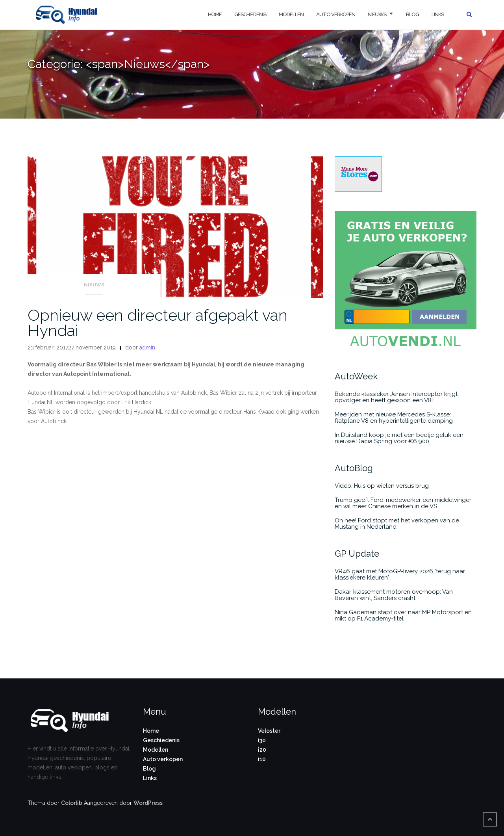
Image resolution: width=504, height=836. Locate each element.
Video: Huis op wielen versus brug (382, 486)
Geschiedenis (250, 14)
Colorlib (72, 803)
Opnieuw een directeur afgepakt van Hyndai (157, 323)
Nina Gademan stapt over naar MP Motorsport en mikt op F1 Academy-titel (403, 615)
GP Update (357, 554)
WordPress (148, 803)
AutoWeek (356, 376)
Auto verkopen (336, 14)
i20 (262, 750)
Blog (412, 14)
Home (215, 14)
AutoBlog (354, 468)
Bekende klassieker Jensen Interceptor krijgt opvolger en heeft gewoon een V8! (396, 397)
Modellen (291, 14)
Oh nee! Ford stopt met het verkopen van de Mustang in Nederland (397, 524)
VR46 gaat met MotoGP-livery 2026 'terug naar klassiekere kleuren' (400, 574)
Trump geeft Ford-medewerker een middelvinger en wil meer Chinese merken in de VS (403, 503)
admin (147, 347)
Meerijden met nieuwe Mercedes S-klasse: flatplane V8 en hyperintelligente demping (394, 418)
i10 (262, 759)
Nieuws (377, 14)
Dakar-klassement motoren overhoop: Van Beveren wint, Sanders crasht (394, 595)
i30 (262, 740)
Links (438, 14)
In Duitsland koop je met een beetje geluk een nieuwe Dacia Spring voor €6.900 (399, 438)
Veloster (269, 731)
